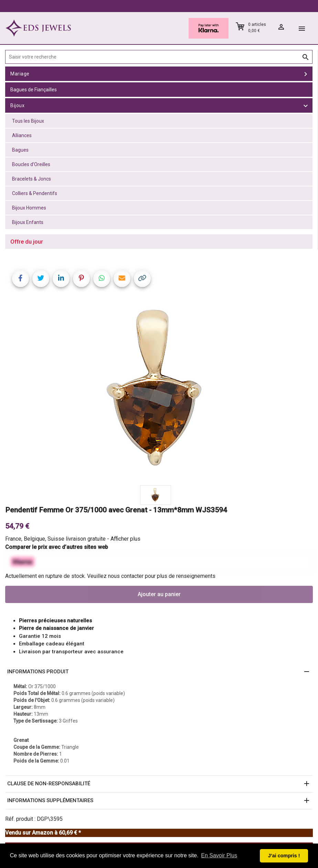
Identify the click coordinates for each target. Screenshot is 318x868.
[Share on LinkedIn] (61, 279)
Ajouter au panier (159, 594)
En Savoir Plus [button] (219, 855)
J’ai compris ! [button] (284, 856)
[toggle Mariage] (306, 74)
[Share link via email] (122, 279)
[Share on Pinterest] (81, 279)
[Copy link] (142, 279)
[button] (159, 672)
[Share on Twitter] (41, 279)
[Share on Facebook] (20, 279)
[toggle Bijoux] (306, 105)
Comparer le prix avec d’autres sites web (57, 547)
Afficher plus (125, 539)
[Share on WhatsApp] (102, 279)
